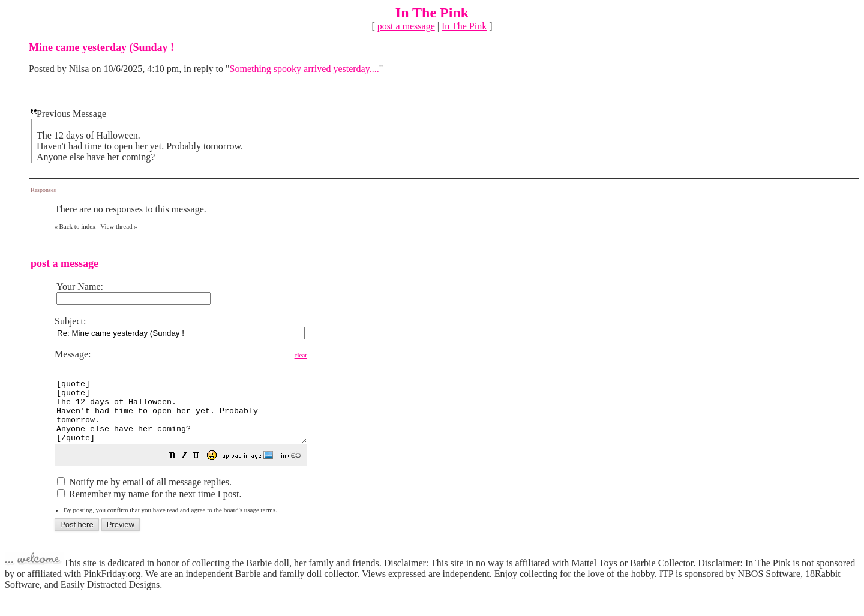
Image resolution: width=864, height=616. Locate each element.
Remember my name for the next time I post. (149, 510)
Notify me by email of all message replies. (144, 498)
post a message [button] (406, 26)
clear (331, 355)
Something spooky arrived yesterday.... (304, 69)
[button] (202, 473)
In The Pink (464, 26)
